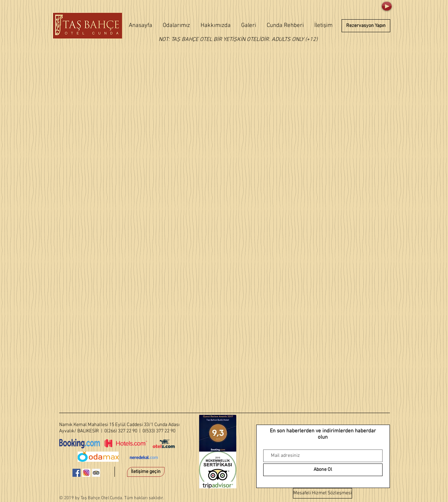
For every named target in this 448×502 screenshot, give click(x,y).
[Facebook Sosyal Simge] (76, 473)
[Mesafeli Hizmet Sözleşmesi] (323, 493)
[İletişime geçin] (146, 472)
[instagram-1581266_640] (86, 473)
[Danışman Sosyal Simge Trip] (96, 473)
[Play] (387, 6)
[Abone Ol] (323, 470)
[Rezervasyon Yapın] (366, 26)
